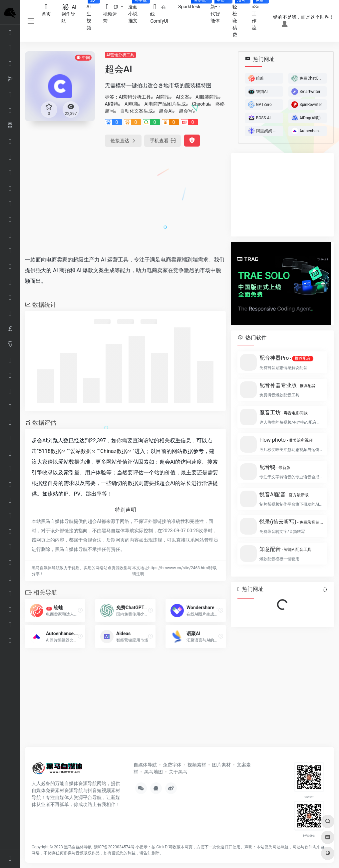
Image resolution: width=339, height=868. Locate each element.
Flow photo (286, 440)
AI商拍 (163, 97)
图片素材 (221, 765)
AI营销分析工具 (120, 55)
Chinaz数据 (114, 451)
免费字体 (172, 765)
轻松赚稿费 (240, 19)
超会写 (186, 111)
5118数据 (50, 451)
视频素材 (197, 765)
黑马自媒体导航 (78, 847)
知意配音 (285, 549)
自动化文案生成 (137, 111)
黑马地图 (154, 772)
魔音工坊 (284, 413)
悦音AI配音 (284, 494)
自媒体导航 (145, 765)
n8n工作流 (258, 15)
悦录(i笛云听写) (291, 522)
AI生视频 (92, 15)
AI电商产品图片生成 (165, 104)
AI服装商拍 (207, 97)
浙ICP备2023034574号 (114, 847)
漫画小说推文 (137, 12)
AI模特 (112, 104)
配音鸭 (275, 467)
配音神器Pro (286, 358)
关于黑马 (178, 772)
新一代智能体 (219, 12)
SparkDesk (192, 5)
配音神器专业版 (288, 385)
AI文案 (183, 97)
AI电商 (131, 104)
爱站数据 (81, 451)
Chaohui (201, 104)
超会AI (166, 111)
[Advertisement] (104, 200)
